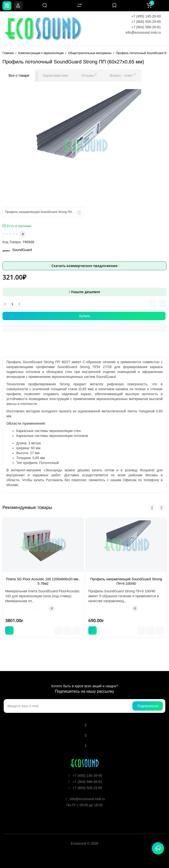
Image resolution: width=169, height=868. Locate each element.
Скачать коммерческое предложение (84, 266)
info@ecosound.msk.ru (143, 32)
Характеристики (55, 75)
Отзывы (89, 75)
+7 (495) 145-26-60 (146, 16)
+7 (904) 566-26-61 (146, 27)
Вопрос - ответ (123, 75)
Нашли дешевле (84, 292)
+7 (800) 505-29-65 (146, 22)
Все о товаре (19, 75)
